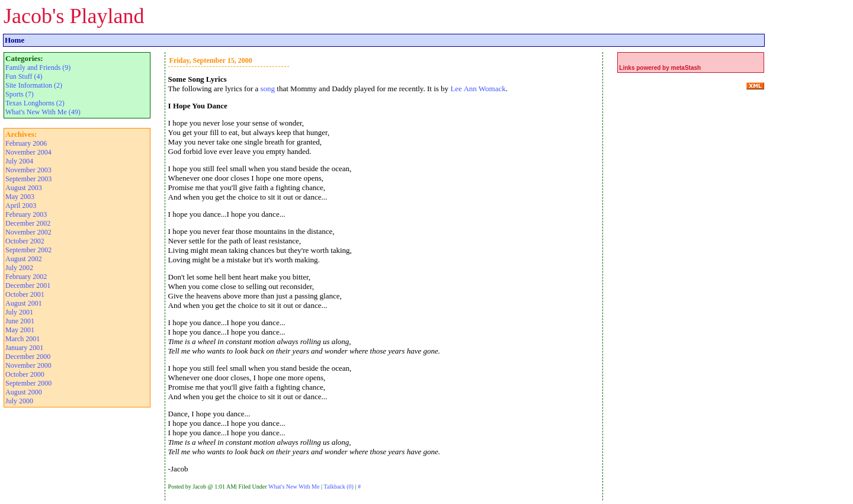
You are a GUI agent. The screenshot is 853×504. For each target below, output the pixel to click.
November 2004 (28, 152)
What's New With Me (294, 487)
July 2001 (19, 312)
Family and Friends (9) (38, 68)
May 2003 (20, 197)
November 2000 (28, 365)
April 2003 (21, 206)
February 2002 (26, 277)
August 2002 (24, 259)
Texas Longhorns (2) (35, 103)
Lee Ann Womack (478, 89)
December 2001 (28, 285)
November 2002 (28, 232)
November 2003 (28, 170)
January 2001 (24, 348)
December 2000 (28, 357)
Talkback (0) (339, 487)
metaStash (686, 68)
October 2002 (25, 241)
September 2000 (28, 383)
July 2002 (19, 268)
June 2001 (20, 321)
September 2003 (28, 179)
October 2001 (25, 294)
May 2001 (20, 330)
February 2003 (26, 214)
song (268, 89)
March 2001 (23, 339)
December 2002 (28, 223)
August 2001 (24, 303)
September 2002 (28, 250)
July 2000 (19, 401)
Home (15, 40)
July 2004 (19, 161)
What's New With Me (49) (43, 112)
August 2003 (24, 188)
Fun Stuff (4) (24, 76)
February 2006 (26, 143)
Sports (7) (20, 94)
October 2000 (25, 374)
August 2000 (24, 392)
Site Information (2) (34, 85)
